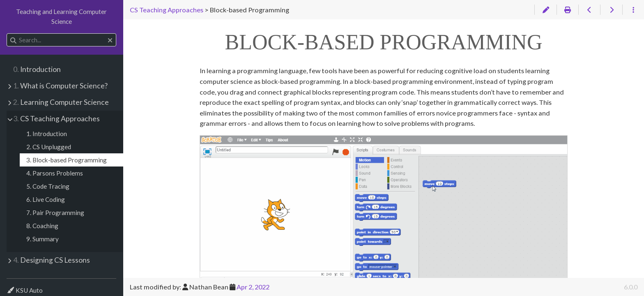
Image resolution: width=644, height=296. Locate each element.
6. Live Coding (46, 199)
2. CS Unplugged (49, 147)
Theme (16, 285)
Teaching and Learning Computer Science (61, 16)
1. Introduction (47, 134)
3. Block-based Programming (67, 160)
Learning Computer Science (61, 102)
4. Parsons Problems (55, 173)
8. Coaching (42, 226)
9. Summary (43, 239)
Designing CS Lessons (52, 260)
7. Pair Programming (55, 213)
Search (7, 34)
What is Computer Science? (60, 86)
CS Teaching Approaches (56, 119)
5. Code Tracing (48, 186)
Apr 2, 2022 (253, 287)
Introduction (37, 69)
